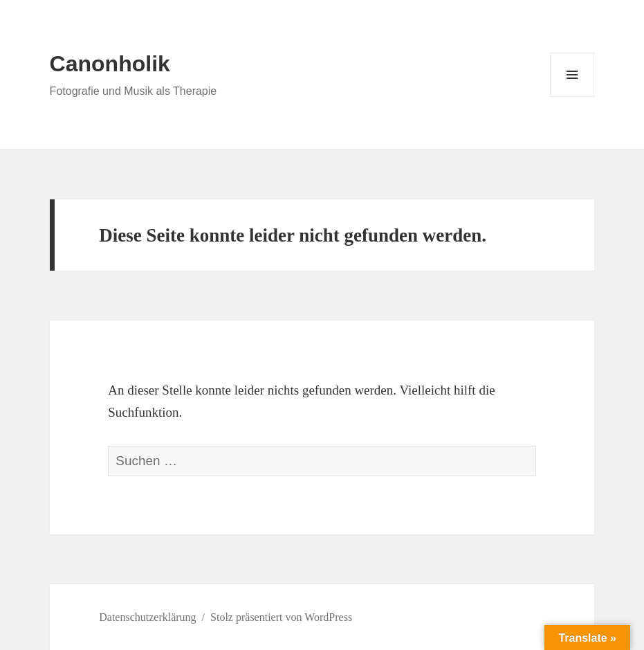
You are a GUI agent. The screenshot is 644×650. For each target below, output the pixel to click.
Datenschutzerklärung (147, 617)
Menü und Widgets (572, 97)
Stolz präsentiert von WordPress (281, 617)
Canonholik (110, 64)
